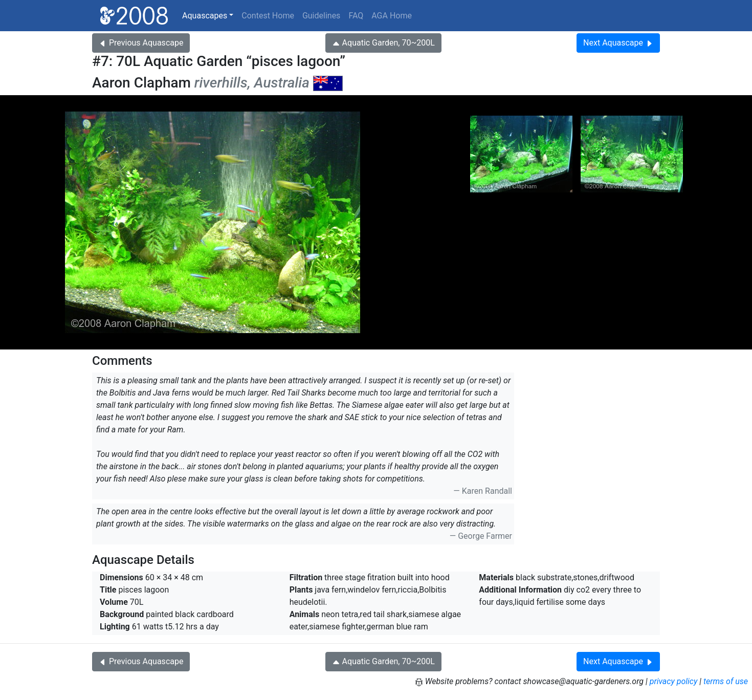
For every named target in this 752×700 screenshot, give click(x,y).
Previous (141, 43)
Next (618, 43)
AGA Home (392, 16)
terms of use (726, 681)
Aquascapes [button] (205, 16)
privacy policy (674, 681)
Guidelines (321, 16)
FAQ (356, 16)
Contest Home (268, 16)
